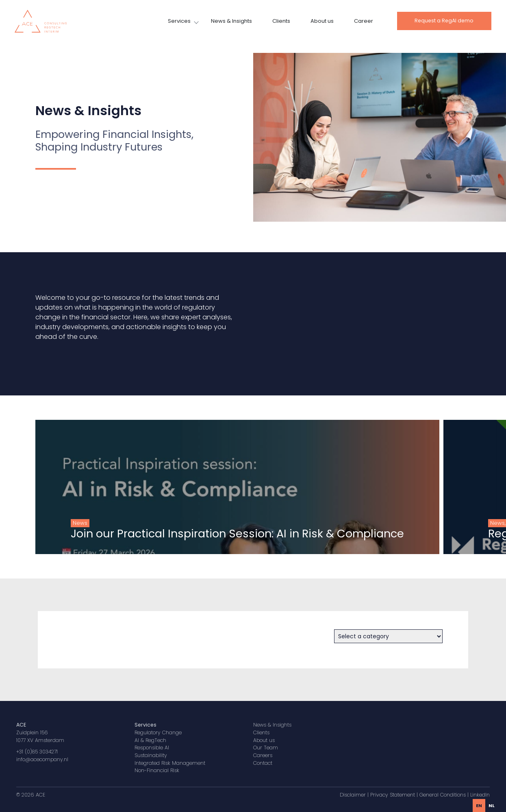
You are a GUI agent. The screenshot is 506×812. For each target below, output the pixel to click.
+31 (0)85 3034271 (37, 752)
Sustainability (151, 755)
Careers (263, 755)
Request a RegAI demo (444, 21)
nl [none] (492, 805)
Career (364, 21)
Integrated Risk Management (170, 763)
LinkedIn (480, 795)
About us (322, 21)
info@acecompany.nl (42, 759)
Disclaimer (353, 795)
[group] (214, 487)
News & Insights (231, 21)
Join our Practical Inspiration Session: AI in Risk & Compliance (214, 534)
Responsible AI (152, 748)
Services (179, 21)
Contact (263, 763)
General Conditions (443, 795)
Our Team (266, 748)
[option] (492, 805)
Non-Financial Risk (157, 770)
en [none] (479, 805)
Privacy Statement (393, 795)
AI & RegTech (150, 740)
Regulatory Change (158, 732)
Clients (281, 21)
